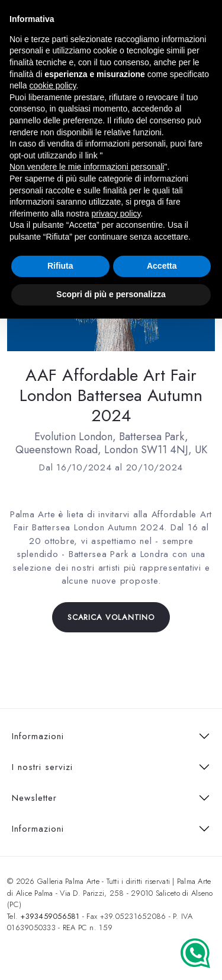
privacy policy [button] (116, 214)
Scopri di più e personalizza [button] (111, 294)
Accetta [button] (162, 266)
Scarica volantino (111, 617)
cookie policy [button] (52, 85)
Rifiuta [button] (60, 266)
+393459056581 (50, 916)
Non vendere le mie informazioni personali (87, 167)
